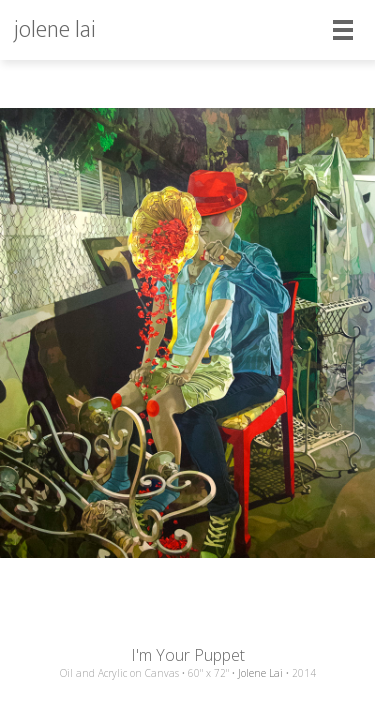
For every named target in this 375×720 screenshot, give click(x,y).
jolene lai (55, 30)
